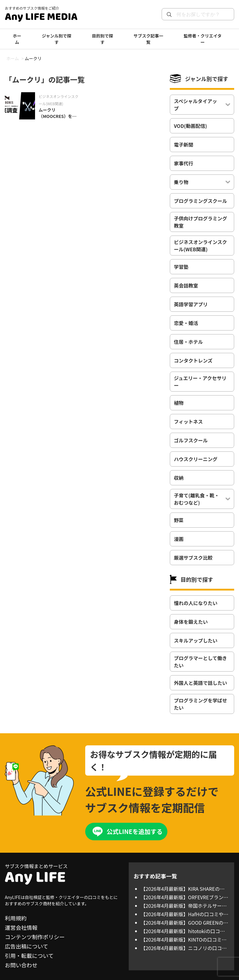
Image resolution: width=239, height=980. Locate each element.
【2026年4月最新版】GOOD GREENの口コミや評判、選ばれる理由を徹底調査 (184, 923)
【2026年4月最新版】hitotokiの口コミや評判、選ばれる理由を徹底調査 (183, 931)
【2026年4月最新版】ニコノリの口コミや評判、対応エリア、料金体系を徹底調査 (184, 948)
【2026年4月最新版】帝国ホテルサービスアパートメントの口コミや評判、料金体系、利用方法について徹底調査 (184, 906)
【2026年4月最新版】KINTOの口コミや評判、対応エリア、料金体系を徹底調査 (184, 939)
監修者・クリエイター (203, 39)
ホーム (17, 39)
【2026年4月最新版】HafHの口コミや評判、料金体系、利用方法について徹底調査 (185, 914)
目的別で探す (102, 39)
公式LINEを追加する (135, 831)
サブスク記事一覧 (148, 39)
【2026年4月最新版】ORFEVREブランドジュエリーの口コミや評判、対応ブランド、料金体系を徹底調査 (184, 897)
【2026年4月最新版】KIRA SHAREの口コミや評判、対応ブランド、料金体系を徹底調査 (184, 889)
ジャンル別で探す (57, 39)
